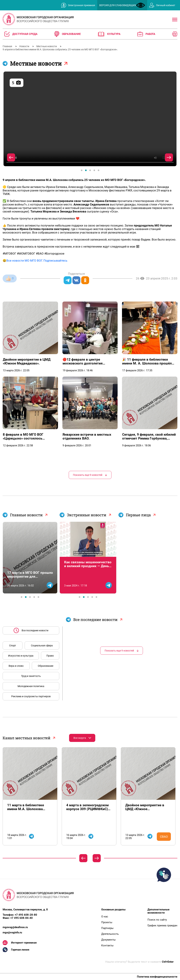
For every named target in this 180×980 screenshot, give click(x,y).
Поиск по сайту (157, 920)
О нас (105, 917)
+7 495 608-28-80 (26, 915)
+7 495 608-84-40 (22, 918)
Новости (25, 46)
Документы (108, 940)
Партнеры (107, 928)
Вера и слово (16, 666)
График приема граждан (162, 925)
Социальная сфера (42, 646)
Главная (8, 46)
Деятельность (110, 934)
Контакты (107, 945)
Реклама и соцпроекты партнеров (31, 696)
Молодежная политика (31, 686)
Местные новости (47, 46)
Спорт (13, 646)
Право (50, 656)
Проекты (107, 922)
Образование (46, 666)
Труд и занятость (31, 676)
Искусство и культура (21, 656)
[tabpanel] (90, 119)
